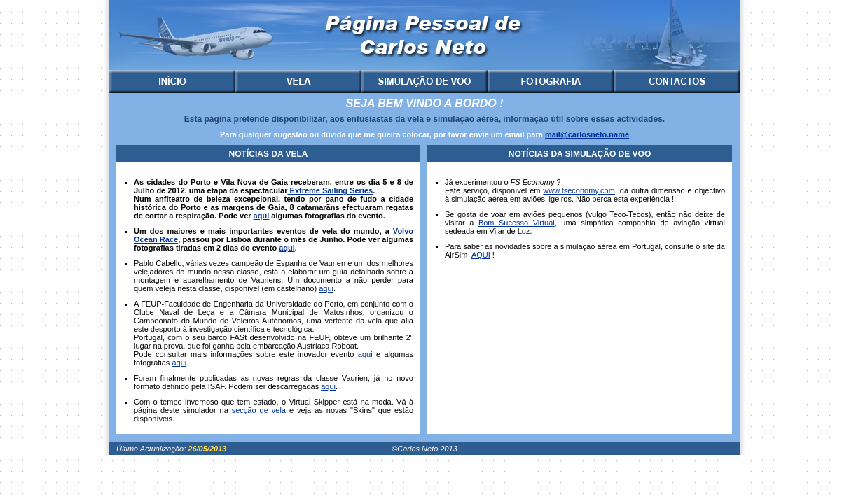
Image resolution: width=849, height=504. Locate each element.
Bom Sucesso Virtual (517, 223)
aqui (262, 216)
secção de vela (259, 410)
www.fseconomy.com (579, 190)
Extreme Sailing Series (330, 190)
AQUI (481, 255)
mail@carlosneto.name (587, 134)
